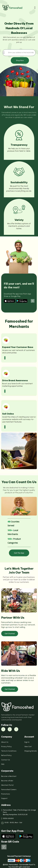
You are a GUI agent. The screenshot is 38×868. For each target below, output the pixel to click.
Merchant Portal (7, 785)
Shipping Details (31, 751)
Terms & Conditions (9, 751)
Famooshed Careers (9, 789)
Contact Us (6, 760)
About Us (5, 742)
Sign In (27, 742)
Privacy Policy (6, 747)
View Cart (28, 747)
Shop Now (20, 60)
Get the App (19, 553)
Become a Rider (7, 781)
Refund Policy (6, 755)
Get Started (10, 634)
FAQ (3, 764)
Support (4, 798)
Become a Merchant (9, 776)
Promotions (6, 794)
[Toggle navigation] (35, 8)
